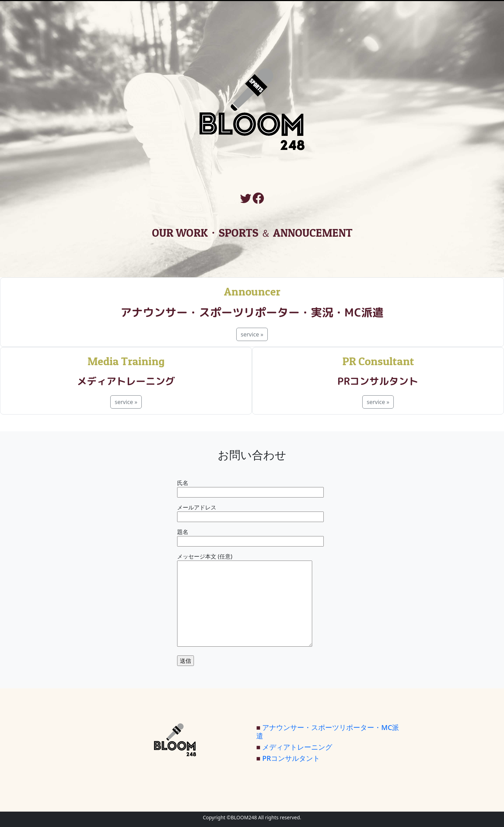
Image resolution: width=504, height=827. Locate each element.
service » (252, 334)
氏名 (250, 488)
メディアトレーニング (297, 747)
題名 (250, 537)
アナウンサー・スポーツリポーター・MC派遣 (328, 732)
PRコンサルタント (291, 758)
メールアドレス (250, 512)
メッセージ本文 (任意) (245, 600)
